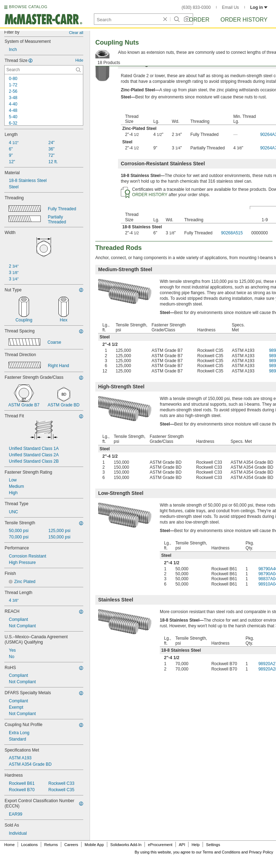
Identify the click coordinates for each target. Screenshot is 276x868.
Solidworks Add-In (126, 845)
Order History (244, 20)
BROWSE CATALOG (28, 7)
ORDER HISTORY (150, 195)
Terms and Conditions (221, 852)
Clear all (76, 33)
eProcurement (160, 845)
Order (199, 20)
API (182, 845)
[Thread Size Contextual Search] (44, 70)
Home (9, 845)
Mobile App (94, 845)
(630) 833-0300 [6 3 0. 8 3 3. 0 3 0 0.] (196, 7)
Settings (213, 845)
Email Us (230, 7)
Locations (30, 845)
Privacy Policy (261, 852)
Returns (51, 845)
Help (196, 845)
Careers (71, 845)
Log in (259, 7)
